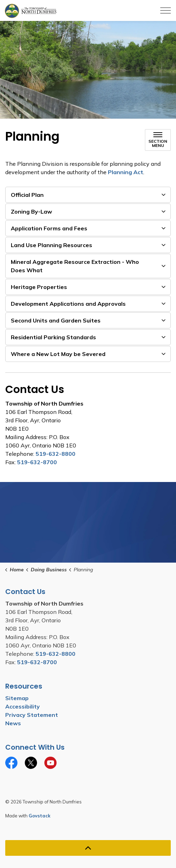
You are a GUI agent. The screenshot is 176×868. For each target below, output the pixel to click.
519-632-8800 (56, 454)
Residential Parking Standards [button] (53, 337)
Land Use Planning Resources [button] (52, 245)
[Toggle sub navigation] (158, 140)
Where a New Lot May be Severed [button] (58, 354)
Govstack (39, 816)
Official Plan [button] (27, 195)
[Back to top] (88, 848)
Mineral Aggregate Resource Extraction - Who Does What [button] (75, 266)
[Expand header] (166, 10)
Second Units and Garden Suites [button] (56, 320)
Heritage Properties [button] (39, 287)
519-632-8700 (37, 462)
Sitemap (17, 698)
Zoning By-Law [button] (31, 212)
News (13, 723)
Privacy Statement (32, 715)
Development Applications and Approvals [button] (68, 304)
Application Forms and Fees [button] (49, 228)
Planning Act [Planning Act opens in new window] (126, 172)
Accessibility (23, 706)
